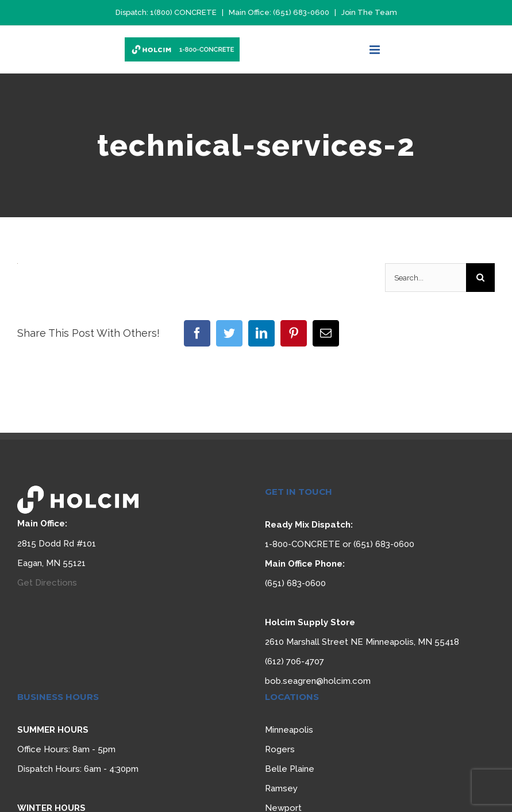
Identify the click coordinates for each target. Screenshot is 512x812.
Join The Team (369, 12)
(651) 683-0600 (301, 12)
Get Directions (47, 583)
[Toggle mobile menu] (376, 50)
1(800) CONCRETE (183, 12)
